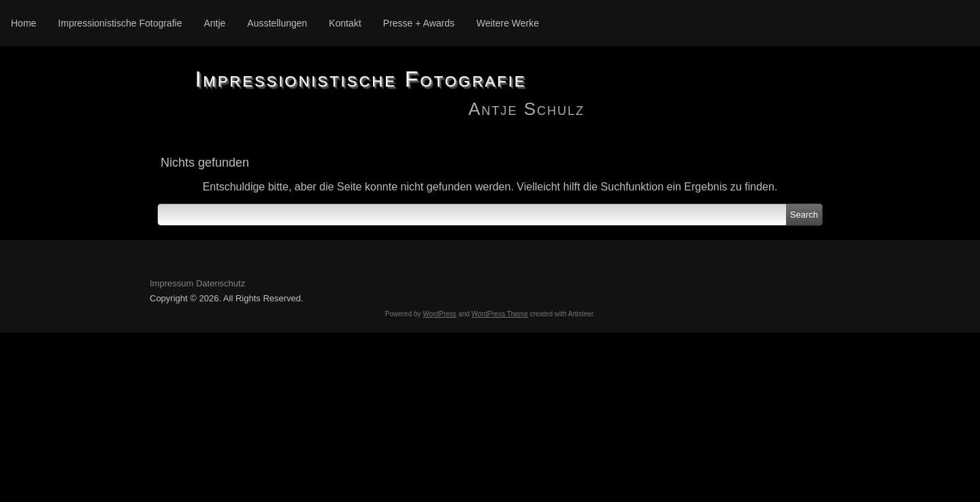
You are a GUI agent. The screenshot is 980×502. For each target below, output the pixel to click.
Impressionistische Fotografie (120, 23)
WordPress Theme (500, 314)
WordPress (439, 314)
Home (23, 23)
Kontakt (345, 23)
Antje (214, 23)
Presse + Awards (419, 23)
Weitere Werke (508, 23)
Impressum (171, 283)
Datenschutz (220, 283)
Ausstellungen (277, 23)
